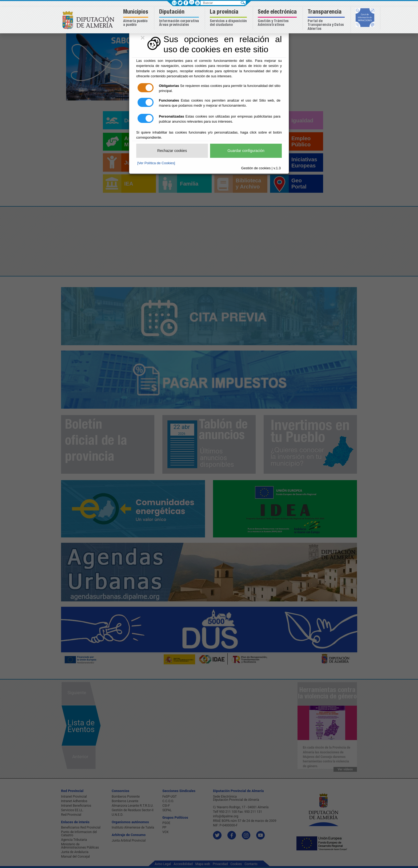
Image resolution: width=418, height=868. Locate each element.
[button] (136, 18)
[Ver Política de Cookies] (156, 163)
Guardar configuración (246, 151)
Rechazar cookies (172, 151)
